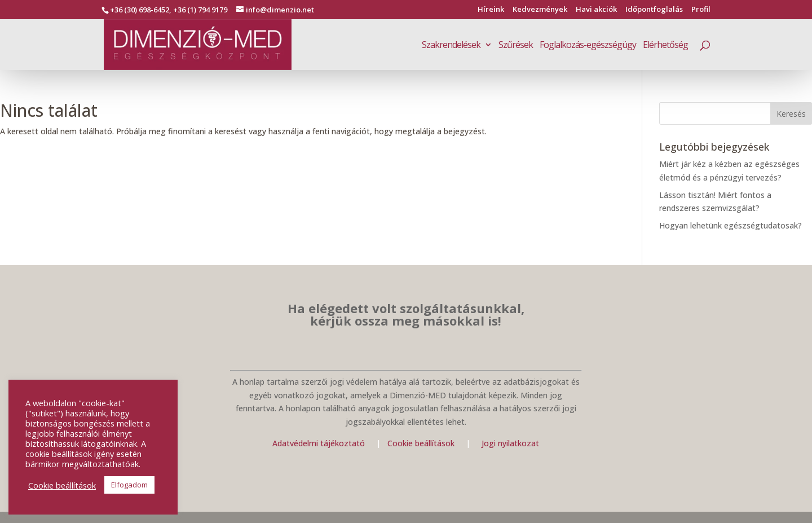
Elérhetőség (665, 46)
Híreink (491, 10)
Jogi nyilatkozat (510, 443)
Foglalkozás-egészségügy (588, 46)
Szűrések (516, 46)
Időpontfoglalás (654, 10)
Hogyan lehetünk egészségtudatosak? (731, 225)
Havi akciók (596, 10)
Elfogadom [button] (129, 485)
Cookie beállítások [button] (62, 485)
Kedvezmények (540, 10)
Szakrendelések (451, 46)
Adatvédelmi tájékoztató (319, 443)
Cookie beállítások (422, 443)
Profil (701, 10)
